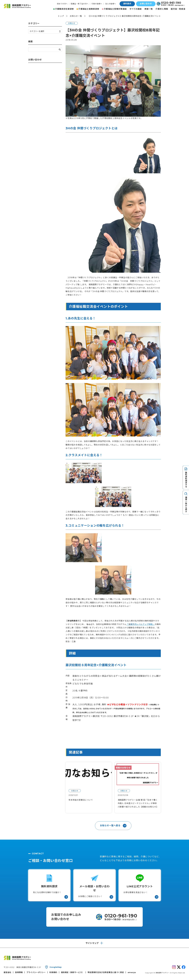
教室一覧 (149, 9)
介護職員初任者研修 (64, 9)
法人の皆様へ (111, 4)
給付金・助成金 (178, 9)
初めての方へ (62, 4)
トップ (61, 16)
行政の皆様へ (97, 4)
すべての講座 (136, 9)
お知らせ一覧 (76, 16)
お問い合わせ (146, 4)
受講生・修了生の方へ (80, 4)
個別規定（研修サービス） (72, 972)
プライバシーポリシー (36, 972)
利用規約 (53, 972)
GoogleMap (56, 967)
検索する (60, 50)
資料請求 (127, 4)
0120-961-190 (171, 3)
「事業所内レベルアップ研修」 (140, 624)
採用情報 (19, 972)
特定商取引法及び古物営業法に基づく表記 (106, 972)
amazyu (132, 972)
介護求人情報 (162, 9)
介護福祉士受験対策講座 (115, 9)
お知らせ (72, 23)
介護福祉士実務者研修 (89, 9)
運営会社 (7, 972)
